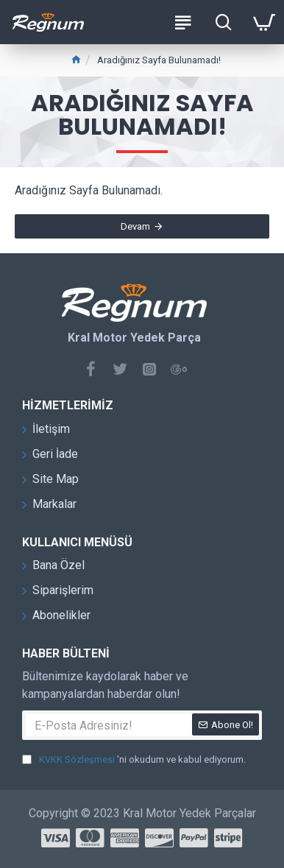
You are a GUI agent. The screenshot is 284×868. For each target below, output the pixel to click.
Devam (135, 226)
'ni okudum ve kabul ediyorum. (134, 760)
